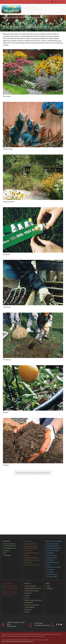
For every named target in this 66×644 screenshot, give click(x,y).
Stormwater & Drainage (54, 541)
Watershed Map (52, 577)
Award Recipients (31, 586)
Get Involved (7, 583)
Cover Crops (29, 551)
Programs (7, 551)
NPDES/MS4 (51, 560)
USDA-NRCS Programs (32, 565)
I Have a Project (52, 555)
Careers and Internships (11, 588)
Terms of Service (41, 640)
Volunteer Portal (9, 595)
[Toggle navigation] (63, 9)
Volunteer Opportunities (11, 593)
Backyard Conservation (11, 586)
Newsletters (29, 603)
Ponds (49, 565)
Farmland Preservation (32, 553)
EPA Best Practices (53, 551)
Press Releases (30, 607)
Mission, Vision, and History (33, 600)
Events (27, 595)
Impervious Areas (52, 558)
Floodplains (50, 553)
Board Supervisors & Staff (33, 588)
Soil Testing (29, 562)
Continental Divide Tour (54, 548)
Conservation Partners (32, 591)
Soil (5, 553)
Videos (27, 612)
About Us (27, 583)
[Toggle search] (63, 2)
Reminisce (28, 610)
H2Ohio (28, 555)
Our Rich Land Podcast (32, 605)
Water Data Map (52, 574)
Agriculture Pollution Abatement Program (32, 547)
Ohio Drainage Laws (10, 548)
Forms (27, 598)
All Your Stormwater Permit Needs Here (10, 545)
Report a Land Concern (54, 567)
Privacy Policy (31, 640)
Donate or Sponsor (9, 591)
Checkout (50, 588)
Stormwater (51, 570)
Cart (48, 586)
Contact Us (29, 593)
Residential (7, 541)
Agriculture (28, 541)
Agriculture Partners (31, 544)
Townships (7, 555)
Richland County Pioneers (33, 560)
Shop (48, 583)
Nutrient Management (32, 558)
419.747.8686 (38, 623)
